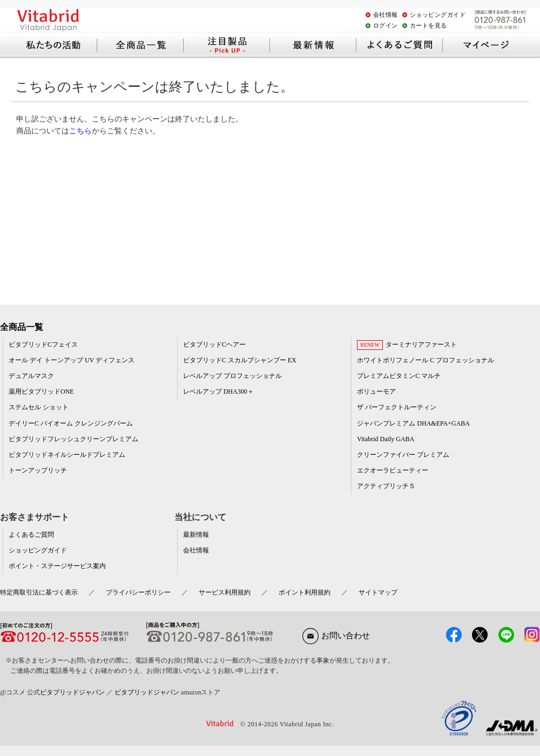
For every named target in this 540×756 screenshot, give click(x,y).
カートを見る (428, 25)
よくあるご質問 (31, 535)
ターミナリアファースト (421, 345)
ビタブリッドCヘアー (214, 345)
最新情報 (196, 535)
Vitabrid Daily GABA (386, 439)
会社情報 (386, 15)
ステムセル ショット (39, 407)
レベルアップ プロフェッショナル (232, 376)
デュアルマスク (31, 376)
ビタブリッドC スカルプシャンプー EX (240, 360)
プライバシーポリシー (138, 592)
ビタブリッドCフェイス (43, 345)
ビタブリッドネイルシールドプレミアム (67, 455)
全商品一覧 (22, 327)
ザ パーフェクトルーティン (397, 407)
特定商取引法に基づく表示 (39, 592)
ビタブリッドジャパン (72, 692)
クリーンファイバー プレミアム (403, 455)
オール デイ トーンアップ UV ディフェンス (72, 360)
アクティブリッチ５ (386, 486)
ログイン (386, 25)
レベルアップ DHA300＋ (218, 391)
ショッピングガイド (438, 15)
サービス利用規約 (225, 592)
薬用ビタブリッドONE (41, 391)
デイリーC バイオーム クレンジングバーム (71, 423)
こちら (80, 131)
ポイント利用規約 (305, 592)
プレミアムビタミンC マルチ (399, 376)
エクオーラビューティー (393, 470)
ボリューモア (376, 391)
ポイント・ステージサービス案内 (57, 566)
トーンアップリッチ (38, 470)
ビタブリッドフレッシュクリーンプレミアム (73, 439)
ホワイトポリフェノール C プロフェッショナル (426, 360)
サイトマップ (378, 592)
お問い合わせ (336, 636)
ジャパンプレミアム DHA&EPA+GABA (413, 423)
